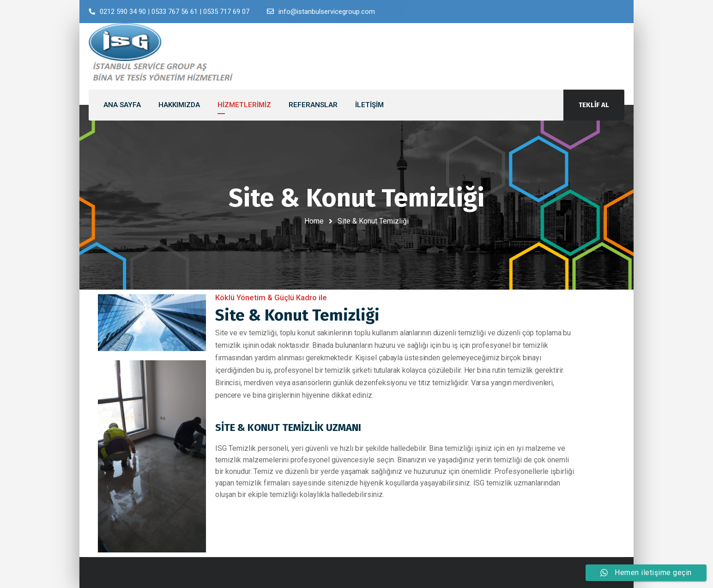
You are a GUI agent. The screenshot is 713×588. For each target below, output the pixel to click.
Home (314, 221)
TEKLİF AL (594, 105)
